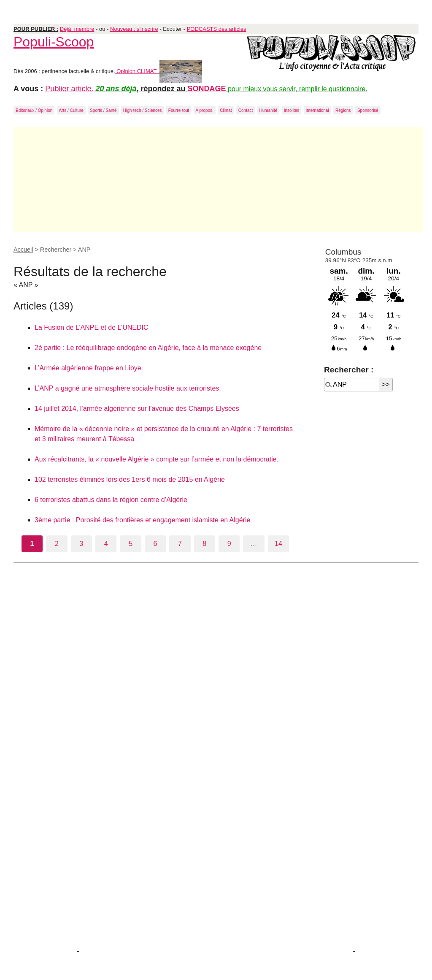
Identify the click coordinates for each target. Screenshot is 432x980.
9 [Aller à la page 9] (229, 544)
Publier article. (70, 89)
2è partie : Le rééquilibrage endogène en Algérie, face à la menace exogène (148, 348)
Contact (246, 110)
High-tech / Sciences (143, 110)
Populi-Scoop (54, 42)
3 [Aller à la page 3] (81, 544)
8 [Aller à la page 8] (204, 544)
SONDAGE (207, 89)
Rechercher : (349, 370)
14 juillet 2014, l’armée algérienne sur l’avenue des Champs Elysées (137, 409)
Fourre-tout (179, 110)
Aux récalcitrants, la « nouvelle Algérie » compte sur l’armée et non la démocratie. (157, 459)
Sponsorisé (368, 110)
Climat (226, 110)
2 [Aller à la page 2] (57, 544)
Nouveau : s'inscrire (134, 29)
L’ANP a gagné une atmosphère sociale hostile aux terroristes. (128, 388)
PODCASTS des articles (217, 29)
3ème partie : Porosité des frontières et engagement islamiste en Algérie (142, 520)
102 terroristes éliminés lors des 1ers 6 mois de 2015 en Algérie (130, 479)
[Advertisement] (218, 179)
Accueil (23, 250)
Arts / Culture (71, 110)
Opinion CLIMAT (159, 71)
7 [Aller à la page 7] (180, 544)
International (317, 110)
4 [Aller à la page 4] (106, 544)
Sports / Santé (103, 110)
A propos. (205, 110)
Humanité (269, 110)
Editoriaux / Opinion (34, 110)
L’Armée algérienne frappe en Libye (88, 368)
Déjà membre (77, 29)
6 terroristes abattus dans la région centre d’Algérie (111, 500)
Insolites (292, 110)
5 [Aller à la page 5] (131, 544)
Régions (343, 110)
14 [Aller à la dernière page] (278, 544)
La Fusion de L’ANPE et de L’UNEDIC (91, 327)
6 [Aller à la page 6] (155, 544)
